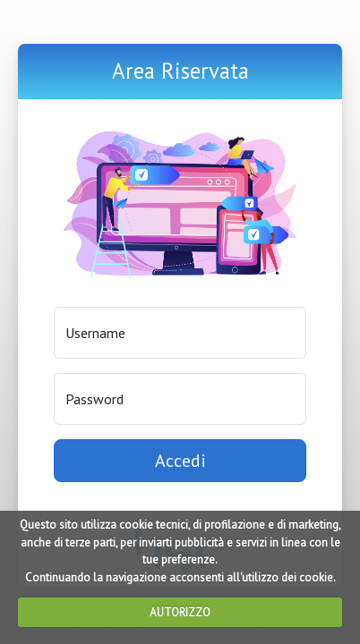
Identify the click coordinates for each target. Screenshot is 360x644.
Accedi (180, 461)
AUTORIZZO (180, 612)
